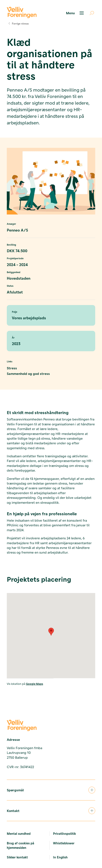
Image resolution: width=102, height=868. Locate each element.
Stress (12, 368)
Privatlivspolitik (64, 833)
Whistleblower (64, 843)
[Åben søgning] (90, 13)
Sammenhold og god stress (28, 374)
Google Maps (34, 684)
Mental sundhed (19, 833)
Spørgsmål (51, 790)
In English (60, 857)
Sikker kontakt (17, 857)
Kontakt (51, 811)
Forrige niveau (18, 23)
